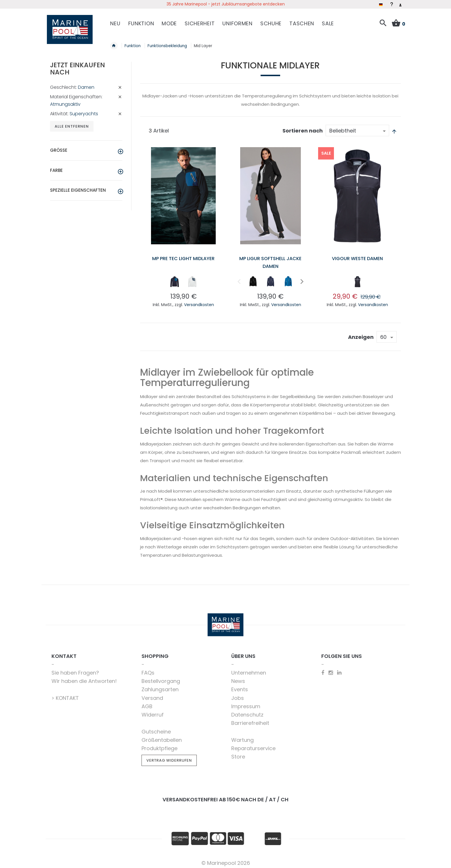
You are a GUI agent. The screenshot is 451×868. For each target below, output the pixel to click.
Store (238, 753)
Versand (152, 695)
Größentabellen (162, 737)
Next (300, 278)
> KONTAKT (65, 695)
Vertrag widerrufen (169, 757)
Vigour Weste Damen (357, 255)
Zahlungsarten (160, 686)
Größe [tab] (59, 147)
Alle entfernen (72, 123)
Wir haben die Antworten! (84, 678)
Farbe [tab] (56, 167)
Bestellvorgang (161, 678)
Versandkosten (199, 301)
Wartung (242, 737)
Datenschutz (247, 711)
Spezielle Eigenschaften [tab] (78, 187)
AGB (147, 703)
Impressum (246, 703)
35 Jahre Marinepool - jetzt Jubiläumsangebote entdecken (226, 4)
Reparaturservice (253, 745)
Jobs (238, 695)
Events (240, 686)
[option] (175, 278)
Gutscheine (156, 728)
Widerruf (153, 711)
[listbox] (183, 279)
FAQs (148, 669)
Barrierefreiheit (250, 720)
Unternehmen (249, 669)
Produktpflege (159, 745)
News (238, 678)
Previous (239, 278)
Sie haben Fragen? (75, 669)
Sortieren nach (303, 127)
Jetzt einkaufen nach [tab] (78, 65)
